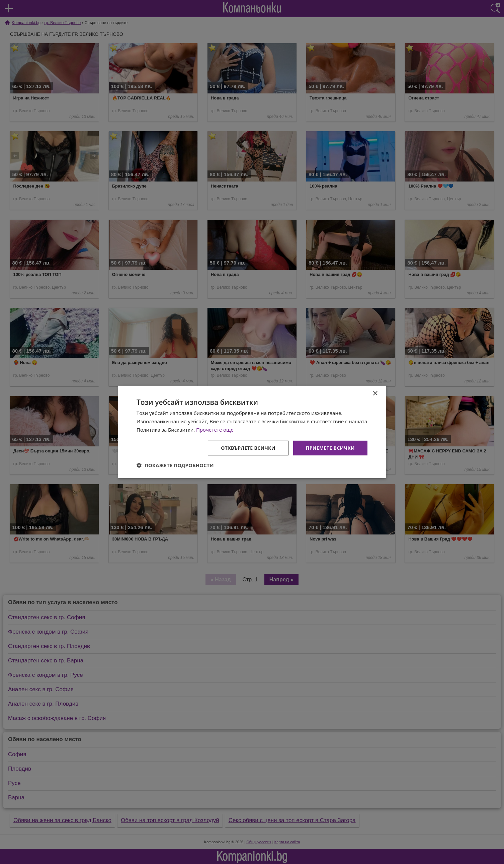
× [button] (375, 394)
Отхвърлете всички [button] (248, 448)
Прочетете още (215, 430)
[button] (175, 465)
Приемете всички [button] (330, 448)
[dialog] (252, 432)
